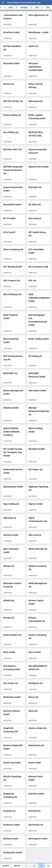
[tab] (11, 8)
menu (3, 3)
